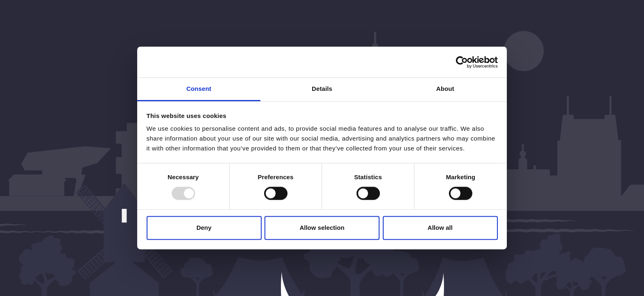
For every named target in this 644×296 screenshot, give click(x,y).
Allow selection (322, 228)
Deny (204, 228)
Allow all (440, 228)
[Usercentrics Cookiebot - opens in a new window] (462, 62)
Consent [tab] (199, 89)
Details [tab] (322, 89)
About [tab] (445, 89)
